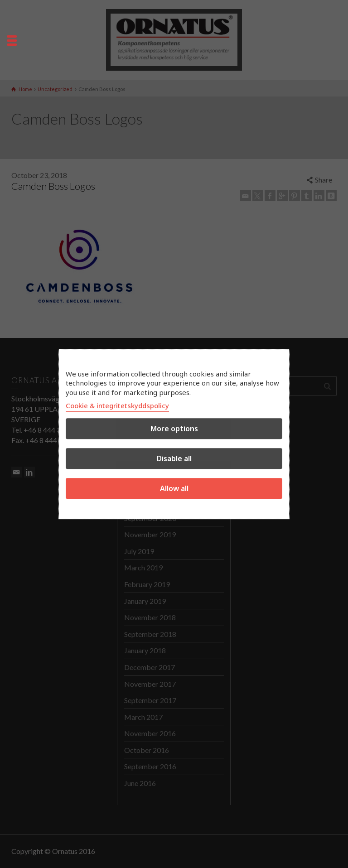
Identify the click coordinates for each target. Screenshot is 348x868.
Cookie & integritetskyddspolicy (117, 405)
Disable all (174, 458)
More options (174, 429)
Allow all (174, 488)
